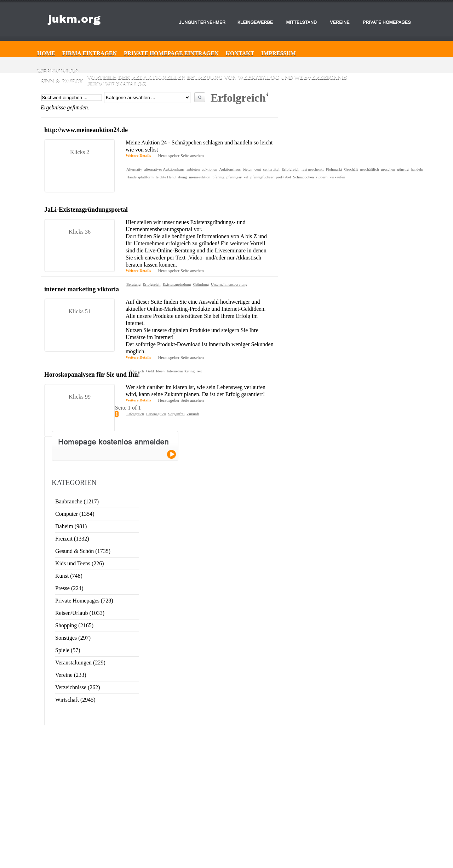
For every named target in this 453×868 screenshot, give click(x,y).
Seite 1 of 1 (128, 408)
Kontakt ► (205, 812)
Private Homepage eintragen (171, 53)
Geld (150, 371)
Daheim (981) (71, 526)
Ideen (160, 371)
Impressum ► (208, 818)
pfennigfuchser (262, 177)
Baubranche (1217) (77, 501)
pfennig (218, 177)
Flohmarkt (334, 169)
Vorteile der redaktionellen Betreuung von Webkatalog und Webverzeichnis (217, 77)
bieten (248, 169)
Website (388, 809)
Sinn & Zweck (62, 81)
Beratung (133, 284)
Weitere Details (138, 155)
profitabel (283, 177)
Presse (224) (69, 588)
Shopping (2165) (74, 625)
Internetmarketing (181, 371)
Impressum (279, 53)
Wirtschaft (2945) (75, 700)
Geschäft (351, 169)
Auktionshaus (230, 169)
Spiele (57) (68, 650)
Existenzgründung (177, 284)
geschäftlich (369, 169)
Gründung (201, 284)
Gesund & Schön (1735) (83, 551)
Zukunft (193, 414)
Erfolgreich (291, 169)
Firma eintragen (90, 53)
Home (46, 53)
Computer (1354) (75, 514)
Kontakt (240, 53)
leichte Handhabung (171, 177)
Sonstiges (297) (73, 638)
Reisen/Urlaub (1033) (80, 613)
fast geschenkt (313, 169)
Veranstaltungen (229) (80, 663)
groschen (388, 169)
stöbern (322, 177)
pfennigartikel (237, 177)
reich (201, 371)
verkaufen (337, 177)
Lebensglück (156, 414)
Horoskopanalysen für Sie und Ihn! (92, 375)
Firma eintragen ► (211, 799)
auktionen (209, 169)
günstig (403, 169)
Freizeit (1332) (72, 539)
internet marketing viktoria (82, 289)
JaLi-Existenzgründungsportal (86, 210)
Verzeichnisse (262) (78, 687)
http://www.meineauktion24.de (86, 130)
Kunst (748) (69, 576)
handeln (417, 169)
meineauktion (200, 177)
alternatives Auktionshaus (164, 169)
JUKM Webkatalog (117, 84)
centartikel (271, 169)
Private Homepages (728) (84, 601)
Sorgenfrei (176, 414)
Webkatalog (58, 71)
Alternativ (134, 169)
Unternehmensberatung (229, 284)
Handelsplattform (140, 177)
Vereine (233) (71, 675)
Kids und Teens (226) (80, 563)
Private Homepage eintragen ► (221, 806)
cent (258, 169)
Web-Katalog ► (209, 825)
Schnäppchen (303, 177)
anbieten (193, 169)
